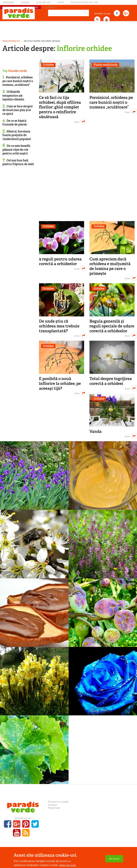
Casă (61, 3)
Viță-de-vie (43, 3)
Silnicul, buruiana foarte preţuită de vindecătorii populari (17, 135)
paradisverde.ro (11, 41)
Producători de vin (84, 3)
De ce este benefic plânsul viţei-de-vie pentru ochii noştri (16, 150)
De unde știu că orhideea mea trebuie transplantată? (59, 326)
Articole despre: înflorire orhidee (42, 41)
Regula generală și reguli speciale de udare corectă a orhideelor (112, 326)
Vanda (96, 431)
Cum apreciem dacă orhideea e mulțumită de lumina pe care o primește (110, 266)
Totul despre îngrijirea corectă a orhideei (111, 381)
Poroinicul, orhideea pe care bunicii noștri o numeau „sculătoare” (111, 102)
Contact (52, 805)
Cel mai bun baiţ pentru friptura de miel (18, 162)
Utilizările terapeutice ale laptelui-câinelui (13, 96)
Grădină (8, 3)
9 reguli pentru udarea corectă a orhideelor (60, 261)
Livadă (25, 3)
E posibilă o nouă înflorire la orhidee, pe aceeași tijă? (60, 383)
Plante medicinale (105, 65)
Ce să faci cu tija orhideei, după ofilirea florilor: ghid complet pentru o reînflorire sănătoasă (60, 107)
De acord (114, 859)
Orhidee (48, 65)
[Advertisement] (69, 30)
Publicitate (54, 808)
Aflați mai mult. (68, 865)
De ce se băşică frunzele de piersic (15, 123)
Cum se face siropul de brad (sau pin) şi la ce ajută (17, 110)
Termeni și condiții (58, 802)
